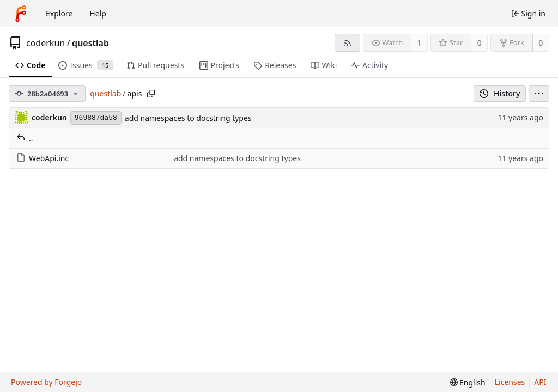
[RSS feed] (347, 43)
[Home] (21, 14)
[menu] (539, 94)
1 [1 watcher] (420, 43)
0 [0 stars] (480, 43)
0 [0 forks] (541, 43)
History (500, 93)
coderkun (46, 43)
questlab (90, 43)
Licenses (510, 382)
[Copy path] (151, 94)
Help (98, 13)
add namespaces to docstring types (188, 118)
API (540, 382)
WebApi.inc (43, 158)
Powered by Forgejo (46, 382)
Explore (59, 13)
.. (25, 138)
